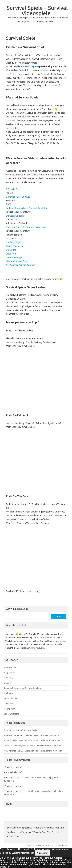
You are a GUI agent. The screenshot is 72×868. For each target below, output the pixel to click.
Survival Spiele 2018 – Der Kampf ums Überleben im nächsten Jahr (34, 740)
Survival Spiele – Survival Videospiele (37, 10)
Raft (20, 767)
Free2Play (8, 678)
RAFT (9, 204)
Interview (8, 683)
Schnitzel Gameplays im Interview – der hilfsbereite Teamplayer (33, 746)
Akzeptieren (42, 853)
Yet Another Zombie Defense (21, 265)
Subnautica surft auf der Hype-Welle (21, 730)
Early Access (9, 672)
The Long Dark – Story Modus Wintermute (27, 227)
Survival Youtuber (36, 648)
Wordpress (63, 845)
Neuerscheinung (11, 698)
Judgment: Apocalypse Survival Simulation (27, 208)
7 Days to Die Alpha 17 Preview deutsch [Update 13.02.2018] (32, 735)
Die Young (11, 250)
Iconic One (32, 845)
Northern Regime (14, 242)
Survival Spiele (31, 66)
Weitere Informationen (23, 853)
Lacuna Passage (14, 258)
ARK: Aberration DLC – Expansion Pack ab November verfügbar (33, 751)
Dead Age (11, 254)
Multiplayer (9, 693)
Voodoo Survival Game (17, 261)
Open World (10, 703)
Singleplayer (9, 709)
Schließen (5, 867)
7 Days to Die (13, 189)
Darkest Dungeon (15, 216)
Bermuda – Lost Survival (18, 197)
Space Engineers (14, 246)
